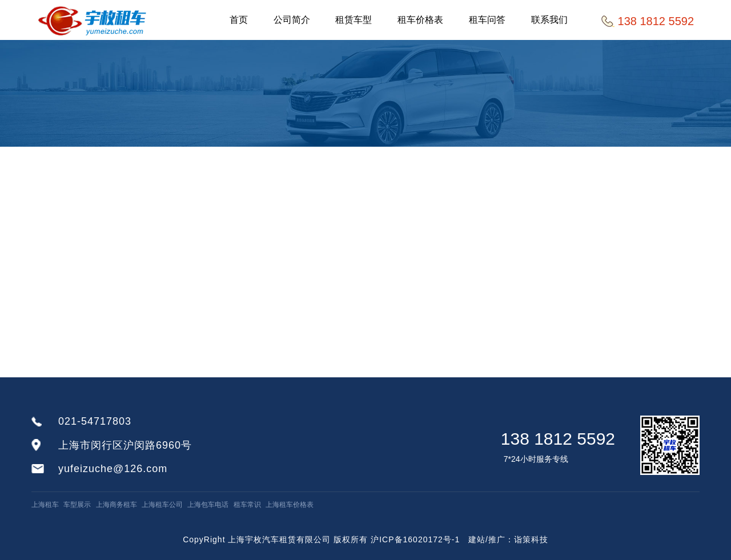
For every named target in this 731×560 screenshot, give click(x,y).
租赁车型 (354, 20)
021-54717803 (95, 421)
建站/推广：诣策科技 (508, 539)
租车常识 (247, 505)
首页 (239, 20)
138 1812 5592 (558, 439)
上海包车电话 (208, 505)
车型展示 (77, 505)
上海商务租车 (117, 505)
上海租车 (45, 505)
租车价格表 (421, 20)
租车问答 (488, 20)
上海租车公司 (162, 505)
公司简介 (292, 20)
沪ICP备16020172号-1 (415, 539)
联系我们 (550, 20)
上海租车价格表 (290, 505)
